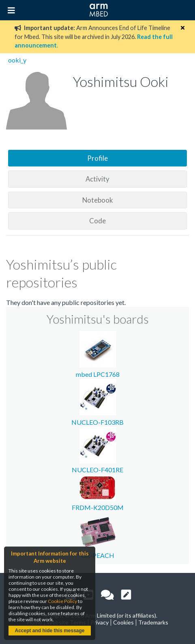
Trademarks (153, 622)
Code (97, 221)
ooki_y (17, 60)
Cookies (123, 622)
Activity (97, 179)
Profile (97, 158)
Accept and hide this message (49, 631)
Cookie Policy (62, 601)
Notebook (98, 200)
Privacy (100, 622)
